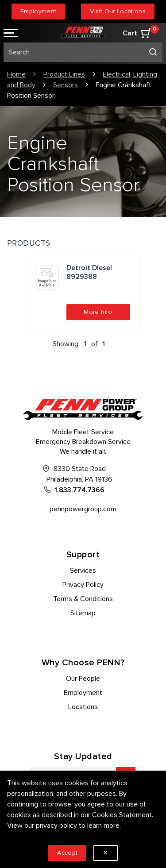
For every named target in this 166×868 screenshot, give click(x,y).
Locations (83, 707)
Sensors (66, 85)
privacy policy (56, 826)
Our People (83, 679)
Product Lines (64, 74)
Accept (67, 853)
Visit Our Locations (118, 11)
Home (16, 74)
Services (83, 571)
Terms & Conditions (83, 599)
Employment (39, 11)
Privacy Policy (83, 585)
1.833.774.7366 (79, 490)
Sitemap (83, 613)
